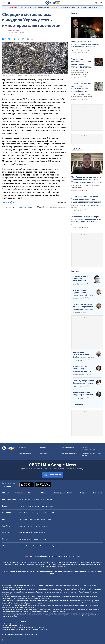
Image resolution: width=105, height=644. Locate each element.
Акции (43, 519)
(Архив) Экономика (14, 30)
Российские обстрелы (67, 7)
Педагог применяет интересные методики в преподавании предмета (80, 72)
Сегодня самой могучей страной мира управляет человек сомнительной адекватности (83, 307)
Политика (19, 493)
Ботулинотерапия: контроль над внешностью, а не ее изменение (81, 369)
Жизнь (44, 493)
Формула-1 (49, 506)
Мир (30, 493)
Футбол (22, 506)
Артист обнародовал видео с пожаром (85, 50)
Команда (43, 447)
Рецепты (22, 526)
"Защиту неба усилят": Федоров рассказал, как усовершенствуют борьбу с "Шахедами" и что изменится (86, 219)
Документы (44, 453)
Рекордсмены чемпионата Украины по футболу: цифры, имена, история (83, 355)
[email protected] (26, 629)
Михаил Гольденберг (79, 374)
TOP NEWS (77, 149)
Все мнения (77, 404)
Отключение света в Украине (87, 7)
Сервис (49, 519)
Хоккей (37, 506)
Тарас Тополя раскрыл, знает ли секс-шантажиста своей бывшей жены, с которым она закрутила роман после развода (82, 87)
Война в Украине (25, 7)
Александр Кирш (78, 398)
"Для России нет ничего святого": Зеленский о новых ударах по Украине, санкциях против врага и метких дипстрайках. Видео (86, 180)
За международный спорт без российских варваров (83, 382)
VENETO (55, 7)
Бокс (43, 506)
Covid (45, 539)
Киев (21, 500)
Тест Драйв (23, 519)
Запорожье (35, 500)
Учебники (27, 513)
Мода (42, 546)
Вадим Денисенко (78, 298)
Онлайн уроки (37, 513)
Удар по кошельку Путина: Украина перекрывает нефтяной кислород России (82, 293)
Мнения (75, 271)
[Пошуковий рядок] (101, 3)
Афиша (22, 546)
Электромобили (34, 519)
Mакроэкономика (39, 533)
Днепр (43, 500)
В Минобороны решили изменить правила (86, 225)
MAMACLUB (38, 539)
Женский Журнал (51, 546)
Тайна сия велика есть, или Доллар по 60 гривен (83, 394)
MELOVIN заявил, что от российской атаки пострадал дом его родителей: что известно (86, 44)
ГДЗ (21, 513)
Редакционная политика (25, 207)
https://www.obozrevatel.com (72, 585)
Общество (84, 493)
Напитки (30, 526)
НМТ (54, 513)
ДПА (44, 513)
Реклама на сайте (25, 453)
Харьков (27, 500)
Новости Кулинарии (41, 526)
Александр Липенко (79, 360)
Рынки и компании (26, 533)
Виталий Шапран (78, 284)
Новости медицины (26, 539)
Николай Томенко (78, 386)
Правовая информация (68, 447)
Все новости (98, 493)
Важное (75, 13)
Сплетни (29, 546)
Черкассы (50, 500)
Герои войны (12, 7)
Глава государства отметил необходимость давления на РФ (86, 186)
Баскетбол (29, 506)
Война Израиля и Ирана (41, 7)
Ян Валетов (76, 312)
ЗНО (49, 513)
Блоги (70, 493)
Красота (36, 546)
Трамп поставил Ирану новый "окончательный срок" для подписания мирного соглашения (86, 199)
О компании (23, 447)
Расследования (60, 493)
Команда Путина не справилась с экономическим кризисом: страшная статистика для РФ (81, 279)
